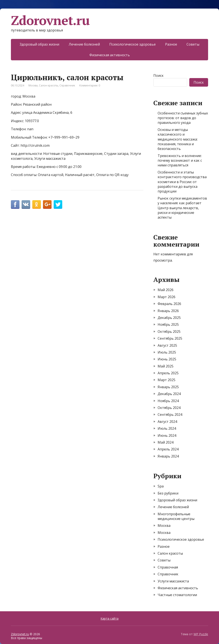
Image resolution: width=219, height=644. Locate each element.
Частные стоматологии (177, 595)
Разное (171, 44)
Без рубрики (168, 493)
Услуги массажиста (173, 581)
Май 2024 (166, 442)
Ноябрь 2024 (168, 401)
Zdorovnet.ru (50, 20)
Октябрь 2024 (169, 408)
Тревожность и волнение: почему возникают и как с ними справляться (180, 161)
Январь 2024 (168, 456)
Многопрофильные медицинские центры (176, 516)
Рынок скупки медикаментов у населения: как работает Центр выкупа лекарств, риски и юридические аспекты (182, 208)
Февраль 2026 (169, 304)
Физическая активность (110, 55)
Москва (33, 85)
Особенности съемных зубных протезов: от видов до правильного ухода (183, 118)
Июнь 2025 (167, 359)
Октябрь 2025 (169, 332)
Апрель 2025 (168, 373)
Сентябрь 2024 (170, 415)
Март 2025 (166, 380)
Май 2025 (166, 366)
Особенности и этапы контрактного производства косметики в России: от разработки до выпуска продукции (182, 182)
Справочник (67, 85)
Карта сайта (109, 618)
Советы (193, 44)
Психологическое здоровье (132, 44)
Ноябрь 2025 (168, 324)
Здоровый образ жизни (39, 44)
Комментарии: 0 (90, 85)
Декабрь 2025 (169, 318)
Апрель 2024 (168, 449)
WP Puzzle (201, 634)
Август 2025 (167, 345)
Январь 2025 (168, 387)
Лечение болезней (84, 44)
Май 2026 (166, 290)
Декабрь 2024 (169, 394)
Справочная (168, 567)
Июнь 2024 (167, 435)
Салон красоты (49, 85)
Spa (161, 486)
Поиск (158, 76)
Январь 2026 (168, 311)
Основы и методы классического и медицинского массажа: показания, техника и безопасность (178, 139)
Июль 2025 (167, 352)
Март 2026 (166, 297)
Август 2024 (167, 422)
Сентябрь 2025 (170, 338)
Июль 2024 (167, 428)
